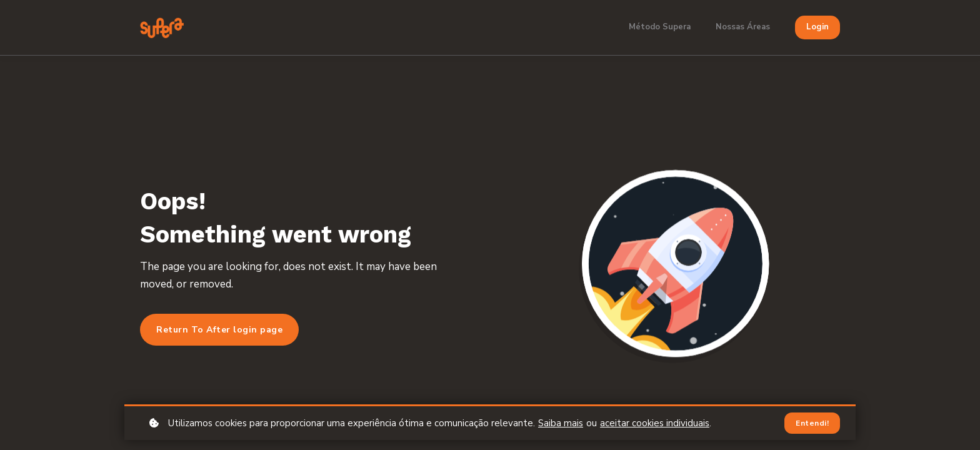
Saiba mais (561, 423)
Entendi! (812, 423)
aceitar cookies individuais (655, 423)
